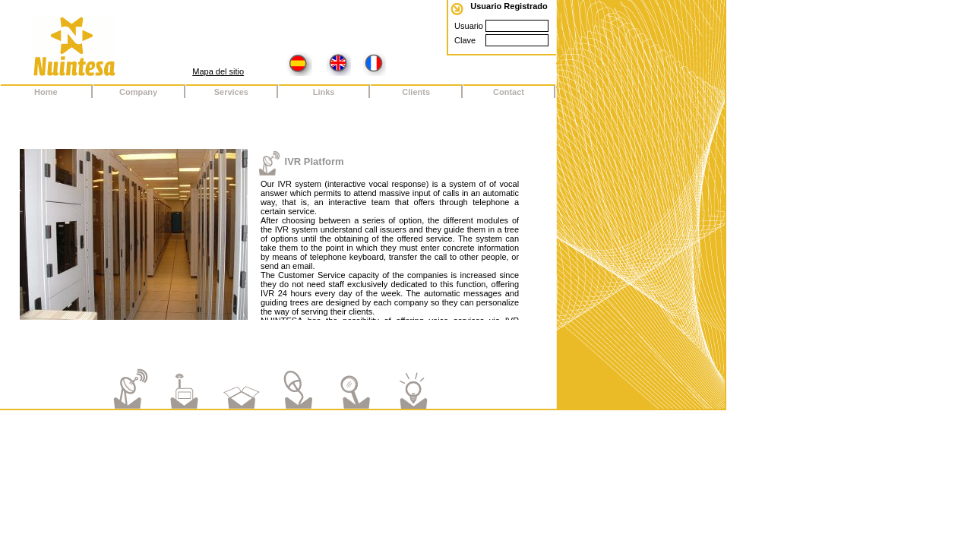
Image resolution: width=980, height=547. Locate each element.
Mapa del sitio (218, 71)
